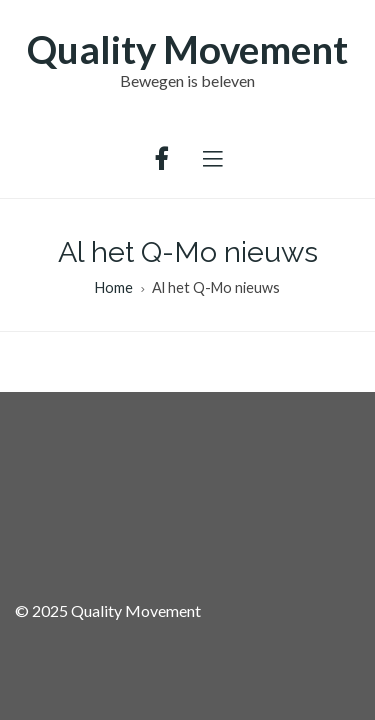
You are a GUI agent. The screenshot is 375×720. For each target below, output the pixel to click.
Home (114, 287)
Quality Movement (187, 49)
